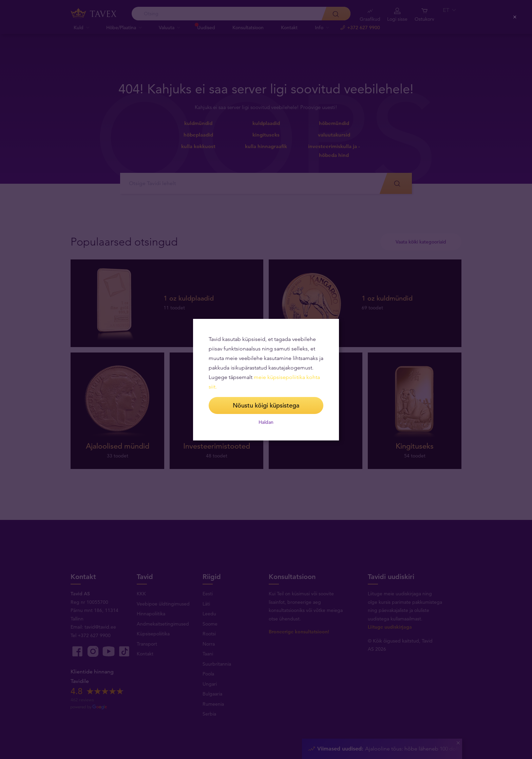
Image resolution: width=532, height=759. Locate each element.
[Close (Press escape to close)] (515, 17)
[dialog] (266, 380)
